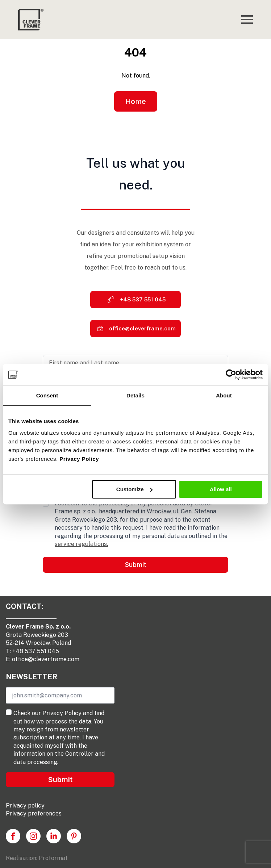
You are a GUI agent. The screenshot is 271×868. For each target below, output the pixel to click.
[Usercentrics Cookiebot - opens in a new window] (231, 375)
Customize (134, 489)
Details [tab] (135, 395)
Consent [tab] (47, 395)
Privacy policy (25, 806)
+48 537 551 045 (36, 651)
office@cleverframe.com (46, 659)
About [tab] (224, 395)
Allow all (221, 489)
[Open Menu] (247, 20)
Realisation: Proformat (37, 858)
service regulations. (81, 544)
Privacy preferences (34, 813)
